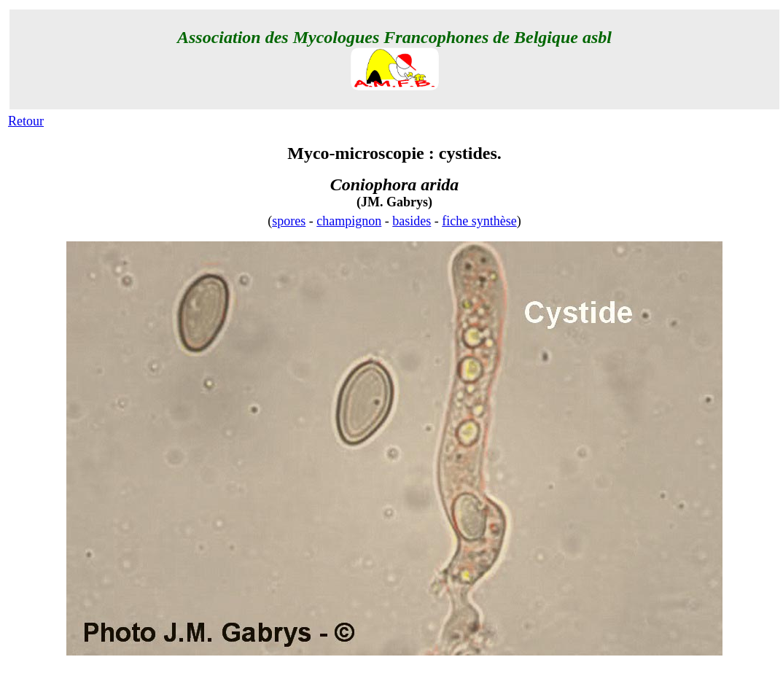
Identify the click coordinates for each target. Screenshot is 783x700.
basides (412, 221)
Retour (26, 121)
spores (289, 221)
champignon (349, 221)
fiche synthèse (479, 221)
